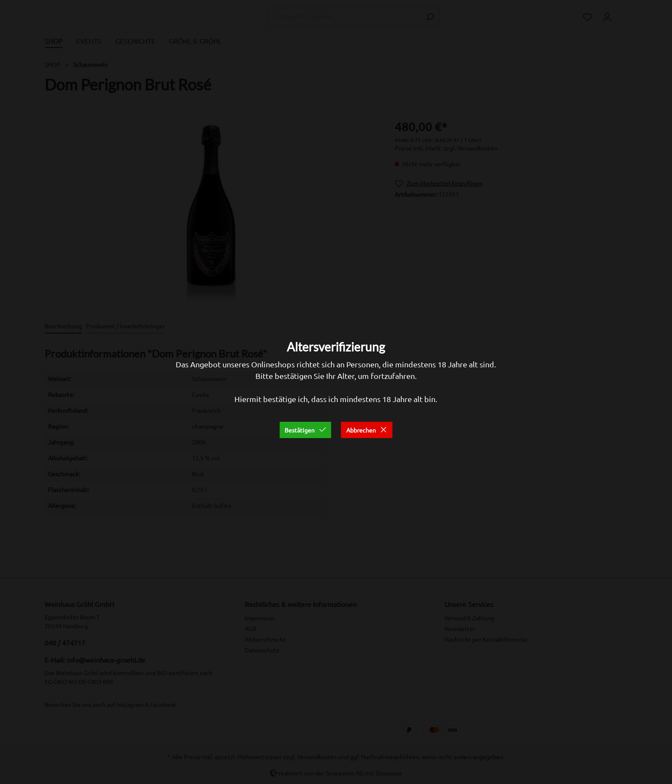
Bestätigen (305, 430)
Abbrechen (367, 430)
